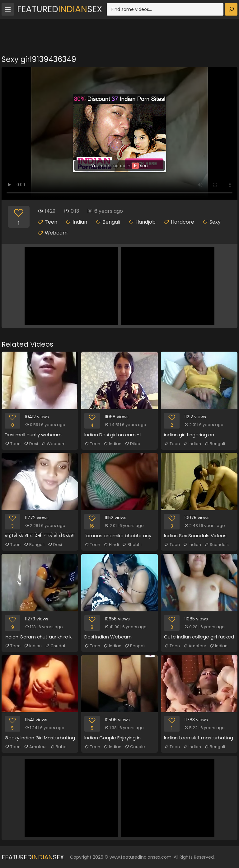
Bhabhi (132, 545)
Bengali (111, 222)
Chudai (55, 646)
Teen (51, 222)
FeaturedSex (60, 9)
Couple (135, 747)
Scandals (216, 545)
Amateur (195, 646)
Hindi (111, 545)
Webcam (56, 233)
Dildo (132, 444)
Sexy (215, 222)
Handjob (145, 222)
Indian (80, 222)
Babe (58, 747)
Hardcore (183, 222)
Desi (31, 444)
